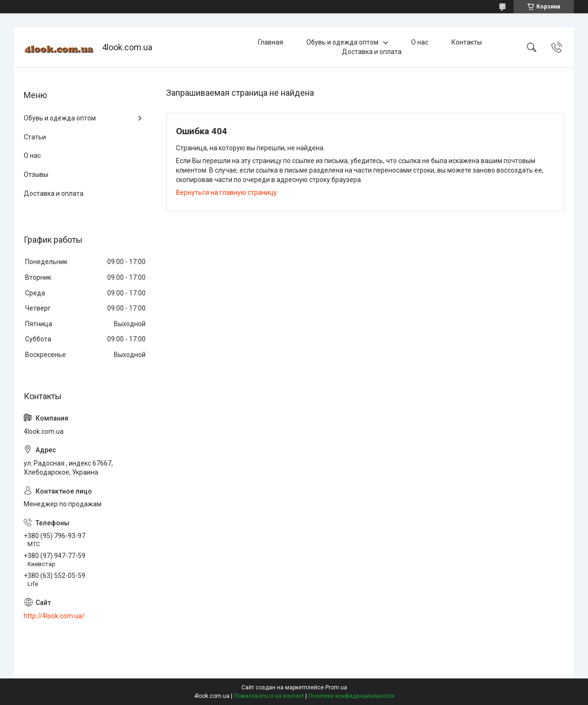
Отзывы (36, 174)
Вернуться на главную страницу (226, 192)
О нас (420, 42)
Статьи (35, 137)
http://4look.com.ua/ (54, 616)
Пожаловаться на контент (269, 696)
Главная (271, 42)
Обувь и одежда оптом (342, 42)
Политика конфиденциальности (351, 696)
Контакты (467, 42)
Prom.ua (336, 687)
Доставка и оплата (372, 52)
